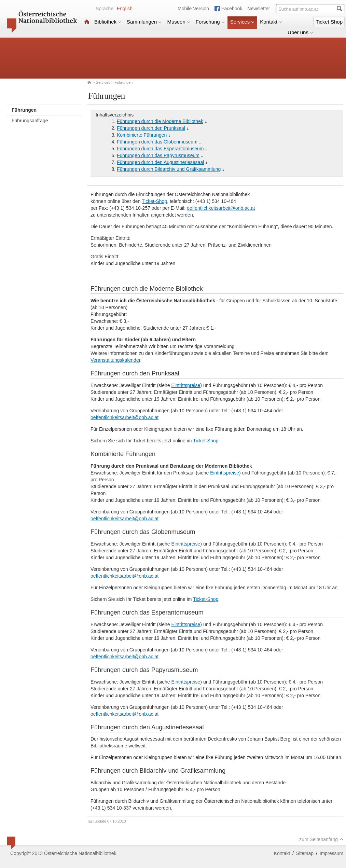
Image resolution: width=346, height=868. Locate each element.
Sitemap (305, 853)
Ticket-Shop (154, 201)
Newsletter (259, 9)
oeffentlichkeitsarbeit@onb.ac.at (221, 208)
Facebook (232, 9)
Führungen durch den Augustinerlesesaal (160, 162)
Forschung (210, 22)
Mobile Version (193, 9)
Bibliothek (108, 22)
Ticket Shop (329, 22)
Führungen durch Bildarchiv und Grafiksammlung (169, 169)
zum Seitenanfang (321, 839)
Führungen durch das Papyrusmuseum (158, 155)
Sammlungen (144, 22)
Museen (178, 22)
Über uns (300, 32)
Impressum (331, 853)
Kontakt (271, 22)
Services (243, 22)
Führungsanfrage (30, 121)
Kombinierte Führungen (142, 135)
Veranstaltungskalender (115, 360)
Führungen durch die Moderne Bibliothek (160, 121)
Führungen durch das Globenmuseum (157, 142)
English (125, 9)
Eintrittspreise (186, 385)
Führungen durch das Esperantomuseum (160, 149)
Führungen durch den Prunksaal (151, 128)
